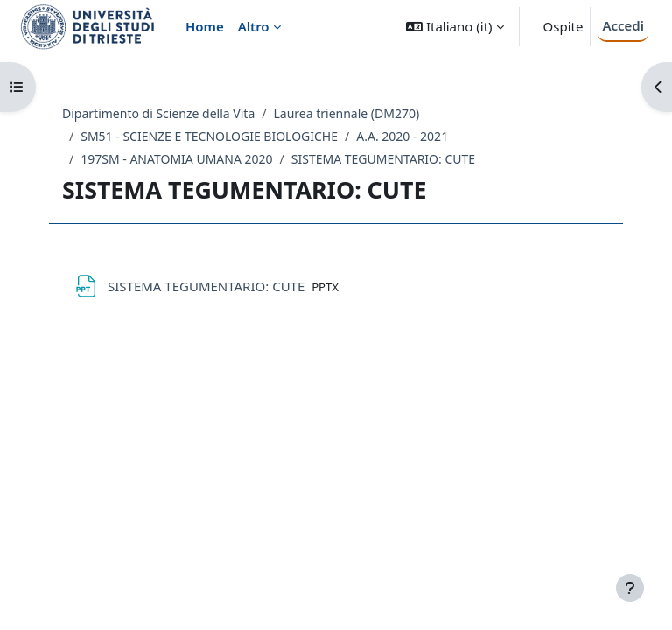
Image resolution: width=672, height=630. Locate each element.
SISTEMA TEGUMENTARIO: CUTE (383, 159)
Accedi (623, 25)
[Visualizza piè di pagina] (630, 588)
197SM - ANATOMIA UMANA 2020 (176, 159)
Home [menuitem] (205, 26)
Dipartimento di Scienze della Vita (158, 113)
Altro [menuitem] (254, 26)
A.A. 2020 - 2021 (402, 136)
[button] (455, 27)
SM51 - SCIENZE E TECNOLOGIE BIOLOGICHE (209, 136)
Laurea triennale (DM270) (346, 113)
